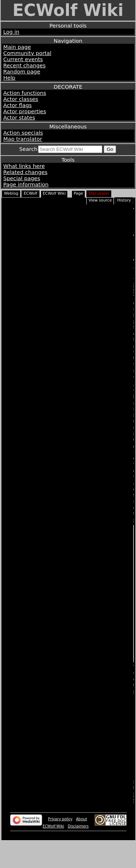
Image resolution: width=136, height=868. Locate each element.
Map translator (23, 139)
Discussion (99, 193)
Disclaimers (78, 853)
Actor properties (25, 111)
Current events (23, 59)
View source (100, 200)
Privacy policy (60, 846)
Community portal (27, 53)
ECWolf (30, 193)
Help (9, 78)
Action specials (23, 133)
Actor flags (17, 105)
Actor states (19, 117)
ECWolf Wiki (68, 10)
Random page (22, 71)
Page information (26, 184)
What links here (24, 166)
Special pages (22, 178)
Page (78, 193)
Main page (17, 47)
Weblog (11, 193)
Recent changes (24, 65)
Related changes (25, 172)
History (124, 200)
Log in (11, 32)
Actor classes (21, 99)
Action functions (25, 93)
